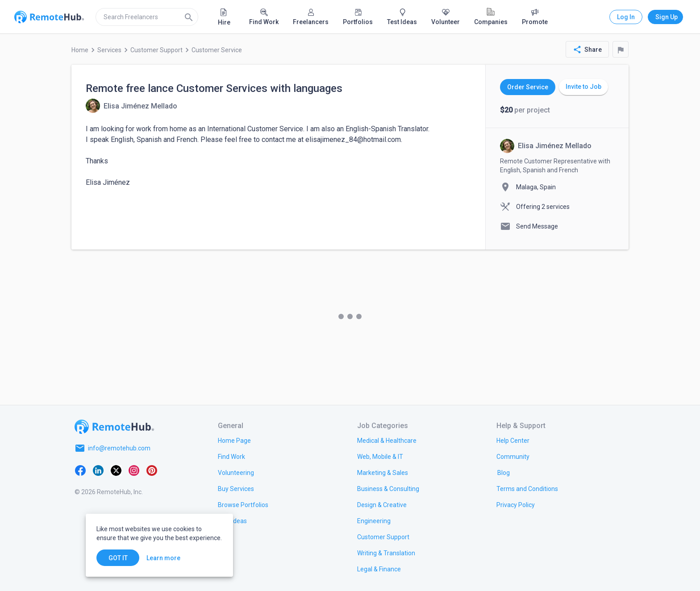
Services (109, 50)
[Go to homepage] (114, 427)
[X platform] (116, 470)
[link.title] (234, 440)
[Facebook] (80, 470)
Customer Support (156, 50)
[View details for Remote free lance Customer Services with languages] (131, 106)
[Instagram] (134, 470)
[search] (147, 17)
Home (80, 50)
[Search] (189, 17)
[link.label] (513, 440)
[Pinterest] (152, 470)
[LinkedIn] (98, 470)
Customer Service (217, 50)
